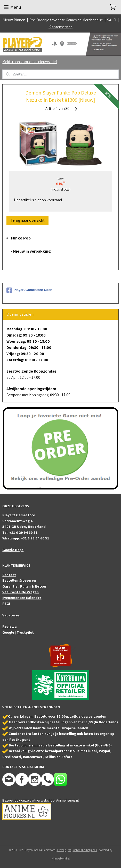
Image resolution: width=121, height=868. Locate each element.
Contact (9, 575)
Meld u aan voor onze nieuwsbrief (30, 62)
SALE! (112, 20)
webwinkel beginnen (85, 850)
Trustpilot (25, 632)
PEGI (6, 604)
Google (8, 632)
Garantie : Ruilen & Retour (25, 586)
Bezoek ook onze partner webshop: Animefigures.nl (41, 800)
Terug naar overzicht (27, 220)
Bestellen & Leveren (19, 580)
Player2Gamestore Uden (29, 290)
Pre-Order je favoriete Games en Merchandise (66, 20)
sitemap (61, 850)
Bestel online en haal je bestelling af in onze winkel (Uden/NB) (60, 745)
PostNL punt (20, 740)
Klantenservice (60, 27)
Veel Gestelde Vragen (21, 592)
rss (69, 850)
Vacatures (11, 615)
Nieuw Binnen (14, 20)
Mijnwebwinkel (61, 858)
